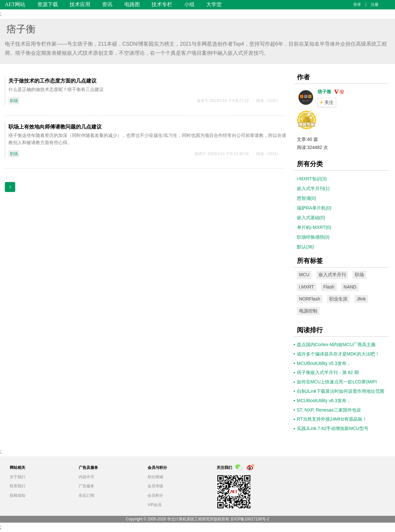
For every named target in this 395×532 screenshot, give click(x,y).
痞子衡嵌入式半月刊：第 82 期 (328, 372)
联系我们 (17, 486)
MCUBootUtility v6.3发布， (324, 401)
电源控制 (308, 311)
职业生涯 (338, 299)
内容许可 (86, 477)
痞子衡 (21, 29)
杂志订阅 (86, 495)
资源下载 (48, 4)
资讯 (107, 4)
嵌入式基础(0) (311, 218)
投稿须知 (17, 495)
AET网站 (15, 4)
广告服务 (86, 486)
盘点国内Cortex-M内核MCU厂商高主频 (336, 345)
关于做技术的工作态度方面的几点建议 (52, 81)
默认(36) (305, 247)
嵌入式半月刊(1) (313, 188)
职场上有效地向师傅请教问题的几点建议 (55, 127)
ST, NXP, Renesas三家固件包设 (329, 410)
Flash (329, 287)
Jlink (361, 299)
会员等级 (155, 486)
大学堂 (214, 4)
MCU (304, 275)
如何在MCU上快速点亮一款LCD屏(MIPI (337, 382)
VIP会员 (155, 505)
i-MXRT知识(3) (312, 179)
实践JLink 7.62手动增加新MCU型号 (333, 428)
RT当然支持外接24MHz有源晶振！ (332, 419)
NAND (350, 287)
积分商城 (155, 477)
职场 (14, 101)
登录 (357, 5)
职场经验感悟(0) (313, 237)
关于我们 (17, 477)
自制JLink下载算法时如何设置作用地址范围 (341, 391)
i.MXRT (307, 287)
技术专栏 (162, 4)
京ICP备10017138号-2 (250, 519)
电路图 (132, 4)
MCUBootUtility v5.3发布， (324, 363)
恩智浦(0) (306, 198)
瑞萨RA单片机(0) (314, 208)
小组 (189, 4)
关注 (329, 102)
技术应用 (80, 4)
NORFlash (310, 299)
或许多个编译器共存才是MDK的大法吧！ (338, 354)
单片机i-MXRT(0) (314, 227)
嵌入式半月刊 (332, 275)
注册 (375, 5)
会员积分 (155, 495)
